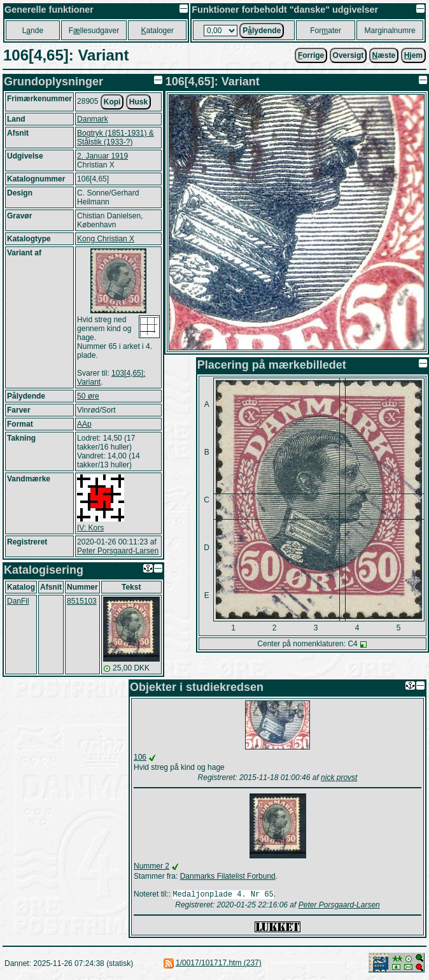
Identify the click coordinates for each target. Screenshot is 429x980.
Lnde (33, 31)
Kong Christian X (106, 239)
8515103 (82, 601)
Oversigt (348, 55)
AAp (84, 424)
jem (413, 55)
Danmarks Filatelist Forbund (228, 876)
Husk (138, 102)
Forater (326, 31)
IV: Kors (90, 528)
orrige (311, 55)
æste (384, 55)
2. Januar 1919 (102, 156)
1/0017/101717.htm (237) (219, 964)
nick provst (339, 778)
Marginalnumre (390, 31)
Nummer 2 (151, 866)
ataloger (158, 31)
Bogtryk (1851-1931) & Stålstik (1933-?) (116, 138)
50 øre (88, 396)
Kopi (112, 102)
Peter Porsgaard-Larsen (118, 551)
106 (140, 757)
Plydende (262, 31)
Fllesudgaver (94, 31)
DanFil (18, 601)
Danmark (93, 119)
